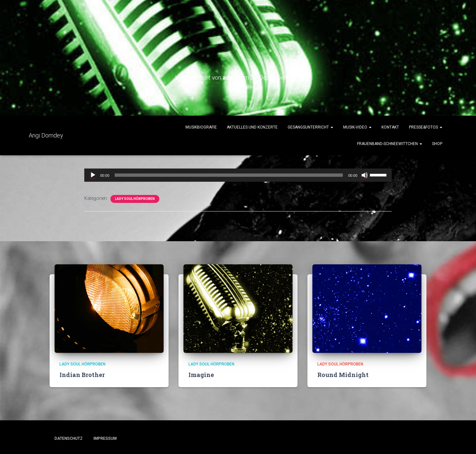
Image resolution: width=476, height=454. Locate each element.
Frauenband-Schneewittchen (390, 144)
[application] (238, 175)
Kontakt (390, 127)
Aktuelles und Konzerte (252, 127)
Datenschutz (69, 438)
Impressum (105, 438)
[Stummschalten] (365, 175)
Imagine (201, 375)
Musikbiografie (201, 127)
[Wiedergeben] (93, 175)
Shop (437, 144)
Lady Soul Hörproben (135, 199)
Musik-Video (357, 127)
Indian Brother (82, 375)
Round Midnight (343, 375)
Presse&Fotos (426, 127)
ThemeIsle (416, 439)
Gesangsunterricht (310, 127)
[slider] (229, 175)
